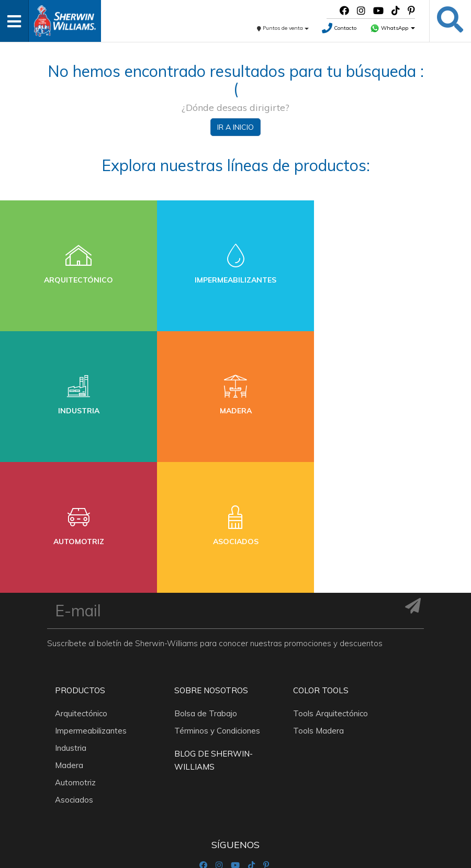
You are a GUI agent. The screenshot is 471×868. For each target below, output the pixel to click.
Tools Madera (318, 600)
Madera (69, 634)
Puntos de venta (283, 28)
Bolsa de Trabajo (206, 583)
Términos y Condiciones (217, 600)
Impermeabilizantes (91, 600)
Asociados (74, 669)
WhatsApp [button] (392, 28)
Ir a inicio (235, 127)
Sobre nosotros (211, 560)
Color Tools (321, 560)
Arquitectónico (81, 583)
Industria (71, 617)
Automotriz (75, 652)
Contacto (339, 28)
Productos (80, 560)
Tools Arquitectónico (330, 583)
